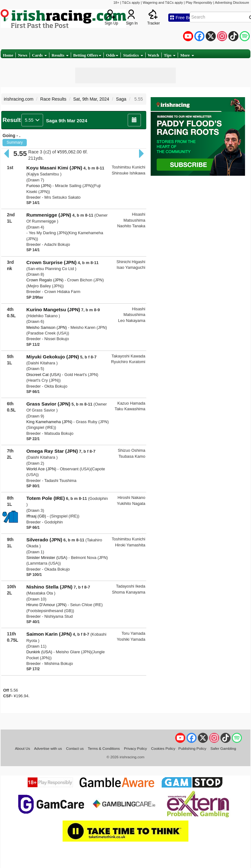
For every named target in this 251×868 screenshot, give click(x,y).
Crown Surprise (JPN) (52, 262)
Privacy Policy (135, 748)
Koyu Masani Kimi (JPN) (54, 168)
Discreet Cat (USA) (44, 375)
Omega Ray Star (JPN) (52, 451)
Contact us (75, 748)
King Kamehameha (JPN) (49, 422)
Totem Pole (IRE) (46, 498)
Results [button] (60, 55)
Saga (121, 99)
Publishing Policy (192, 748)
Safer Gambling (223, 748)
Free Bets (182, 18)
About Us (22, 748)
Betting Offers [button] (87, 55)
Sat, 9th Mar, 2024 (91, 99)
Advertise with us (48, 748)
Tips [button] (170, 55)
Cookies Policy (163, 748)
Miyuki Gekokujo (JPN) (53, 357)
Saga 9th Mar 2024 (67, 121)
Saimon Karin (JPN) (49, 634)
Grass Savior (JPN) (48, 404)
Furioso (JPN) (39, 186)
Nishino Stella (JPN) (50, 587)
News (23, 55)
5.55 (32, 120)
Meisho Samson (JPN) (47, 327)
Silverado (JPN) (44, 540)
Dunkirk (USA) (39, 652)
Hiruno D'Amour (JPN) (47, 605)
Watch (153, 55)
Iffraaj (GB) (36, 516)
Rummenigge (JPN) (49, 215)
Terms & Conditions (104, 748)
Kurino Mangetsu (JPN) (53, 310)
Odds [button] (112, 55)
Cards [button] (39, 55)
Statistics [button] (133, 55)
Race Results (53, 99)
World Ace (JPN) (41, 469)
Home (8, 55)
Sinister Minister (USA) (47, 558)
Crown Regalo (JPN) (45, 280)
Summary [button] (15, 142)
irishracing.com (19, 99)
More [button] (187, 55)
